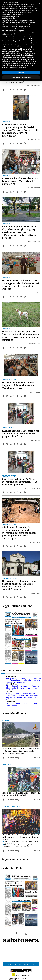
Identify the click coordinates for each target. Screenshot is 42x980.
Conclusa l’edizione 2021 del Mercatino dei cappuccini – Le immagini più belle (20, 482)
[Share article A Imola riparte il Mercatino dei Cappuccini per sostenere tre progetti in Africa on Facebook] (4, 444)
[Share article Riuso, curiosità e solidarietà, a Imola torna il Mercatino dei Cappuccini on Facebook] (4, 192)
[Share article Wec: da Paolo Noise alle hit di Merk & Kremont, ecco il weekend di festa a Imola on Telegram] (19, 851)
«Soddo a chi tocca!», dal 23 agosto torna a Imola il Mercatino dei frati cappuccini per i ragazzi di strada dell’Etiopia (20, 533)
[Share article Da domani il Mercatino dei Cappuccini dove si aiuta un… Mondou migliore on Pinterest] (14, 396)
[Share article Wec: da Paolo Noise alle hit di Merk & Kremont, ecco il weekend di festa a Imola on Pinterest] (11, 851)
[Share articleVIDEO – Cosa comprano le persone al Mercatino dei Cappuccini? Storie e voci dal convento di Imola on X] (7, 90)
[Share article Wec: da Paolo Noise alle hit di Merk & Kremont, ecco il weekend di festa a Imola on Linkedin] (9, 851)
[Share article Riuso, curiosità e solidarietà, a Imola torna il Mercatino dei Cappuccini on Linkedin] (11, 192)
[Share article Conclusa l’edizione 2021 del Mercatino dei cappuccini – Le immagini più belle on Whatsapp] (18, 492)
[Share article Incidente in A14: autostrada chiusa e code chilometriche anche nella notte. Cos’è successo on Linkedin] (9, 758)
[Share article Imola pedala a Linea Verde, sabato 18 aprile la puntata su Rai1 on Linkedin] (9, 799)
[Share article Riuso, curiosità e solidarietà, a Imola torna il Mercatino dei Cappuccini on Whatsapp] (18, 192)
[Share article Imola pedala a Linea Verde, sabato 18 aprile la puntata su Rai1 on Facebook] (4, 799)
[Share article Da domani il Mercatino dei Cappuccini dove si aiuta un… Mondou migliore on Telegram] (25, 396)
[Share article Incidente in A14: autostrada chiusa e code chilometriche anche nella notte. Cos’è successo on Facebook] (4, 758)
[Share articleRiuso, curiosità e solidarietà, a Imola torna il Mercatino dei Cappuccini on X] (7, 192)
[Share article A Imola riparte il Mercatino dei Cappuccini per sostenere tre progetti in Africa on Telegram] (25, 444)
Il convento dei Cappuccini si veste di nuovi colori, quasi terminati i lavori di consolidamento (19, 585)
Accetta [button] (21, 72)
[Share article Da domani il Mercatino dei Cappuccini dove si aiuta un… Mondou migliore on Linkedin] (11, 396)
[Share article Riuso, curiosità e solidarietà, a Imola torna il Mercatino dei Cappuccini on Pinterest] (14, 192)
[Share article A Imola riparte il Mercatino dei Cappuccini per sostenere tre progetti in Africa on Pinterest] (14, 444)
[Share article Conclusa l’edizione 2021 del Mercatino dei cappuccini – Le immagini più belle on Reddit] (21, 492)
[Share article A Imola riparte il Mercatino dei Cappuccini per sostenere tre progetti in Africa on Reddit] (21, 444)
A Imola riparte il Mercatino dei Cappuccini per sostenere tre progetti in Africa (21, 434)
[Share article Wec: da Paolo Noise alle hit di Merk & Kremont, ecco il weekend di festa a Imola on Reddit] (16, 851)
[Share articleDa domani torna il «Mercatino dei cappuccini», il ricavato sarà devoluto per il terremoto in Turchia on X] (7, 297)
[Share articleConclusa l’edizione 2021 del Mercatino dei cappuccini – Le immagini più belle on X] (7, 492)
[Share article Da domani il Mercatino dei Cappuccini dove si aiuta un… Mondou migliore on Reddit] (21, 396)
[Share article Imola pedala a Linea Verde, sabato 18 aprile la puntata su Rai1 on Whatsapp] (14, 799)
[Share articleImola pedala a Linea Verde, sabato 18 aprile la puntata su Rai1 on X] (6, 799)
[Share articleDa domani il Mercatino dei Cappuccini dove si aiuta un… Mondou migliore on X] (7, 396)
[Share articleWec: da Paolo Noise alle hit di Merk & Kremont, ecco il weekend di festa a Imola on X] (6, 851)
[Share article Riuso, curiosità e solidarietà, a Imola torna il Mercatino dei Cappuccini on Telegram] (25, 192)
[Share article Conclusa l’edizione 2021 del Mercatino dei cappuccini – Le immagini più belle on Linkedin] (11, 492)
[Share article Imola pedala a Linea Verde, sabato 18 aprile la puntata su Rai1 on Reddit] (16, 799)
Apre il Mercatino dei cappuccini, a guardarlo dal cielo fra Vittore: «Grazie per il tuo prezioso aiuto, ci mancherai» (20, 130)
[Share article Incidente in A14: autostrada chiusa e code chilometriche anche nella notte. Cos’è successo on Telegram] (19, 758)
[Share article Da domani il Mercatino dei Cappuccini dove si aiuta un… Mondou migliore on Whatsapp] (18, 396)
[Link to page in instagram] (26, 934)
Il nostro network (21, 975)
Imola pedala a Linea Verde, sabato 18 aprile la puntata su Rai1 (21, 794)
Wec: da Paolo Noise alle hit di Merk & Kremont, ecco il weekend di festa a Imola (21, 837)
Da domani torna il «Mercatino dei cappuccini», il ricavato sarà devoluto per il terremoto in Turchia (21, 285)
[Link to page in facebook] (16, 934)
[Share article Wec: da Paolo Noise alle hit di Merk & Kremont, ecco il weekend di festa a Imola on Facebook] (4, 851)
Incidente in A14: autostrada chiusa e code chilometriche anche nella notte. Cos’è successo (21, 751)
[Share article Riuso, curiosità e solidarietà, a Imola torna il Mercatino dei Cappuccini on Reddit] (21, 192)
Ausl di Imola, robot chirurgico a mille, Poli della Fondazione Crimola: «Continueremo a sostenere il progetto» (23, 680)
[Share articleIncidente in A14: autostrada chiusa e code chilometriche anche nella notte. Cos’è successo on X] (6, 758)
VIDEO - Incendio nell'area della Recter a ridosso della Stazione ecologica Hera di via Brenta (22, 688)
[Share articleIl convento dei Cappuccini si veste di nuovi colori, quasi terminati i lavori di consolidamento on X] (7, 597)
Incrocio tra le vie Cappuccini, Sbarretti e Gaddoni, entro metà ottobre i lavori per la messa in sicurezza (21, 336)
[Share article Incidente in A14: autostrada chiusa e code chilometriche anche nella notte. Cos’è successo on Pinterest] (11, 758)
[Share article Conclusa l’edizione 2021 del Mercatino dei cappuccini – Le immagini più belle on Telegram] (25, 492)
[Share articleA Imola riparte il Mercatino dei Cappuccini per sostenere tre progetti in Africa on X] (7, 444)
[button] (39, 3)
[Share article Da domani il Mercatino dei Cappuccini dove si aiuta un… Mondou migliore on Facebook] (4, 396)
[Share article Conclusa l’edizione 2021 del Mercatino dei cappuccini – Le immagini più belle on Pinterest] (14, 492)
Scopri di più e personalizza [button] (21, 77)
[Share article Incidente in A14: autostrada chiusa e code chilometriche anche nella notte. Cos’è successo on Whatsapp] (14, 758)
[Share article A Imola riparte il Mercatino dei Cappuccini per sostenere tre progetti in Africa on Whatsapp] (18, 444)
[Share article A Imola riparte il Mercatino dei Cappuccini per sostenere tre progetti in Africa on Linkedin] (11, 444)
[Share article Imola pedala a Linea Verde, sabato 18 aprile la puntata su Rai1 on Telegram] (19, 799)
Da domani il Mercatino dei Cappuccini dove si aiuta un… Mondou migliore (19, 385)
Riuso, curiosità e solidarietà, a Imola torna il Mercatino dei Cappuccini (20, 181)
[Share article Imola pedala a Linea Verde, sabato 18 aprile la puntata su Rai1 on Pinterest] (11, 799)
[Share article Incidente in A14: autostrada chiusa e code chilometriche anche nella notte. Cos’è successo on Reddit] (16, 758)
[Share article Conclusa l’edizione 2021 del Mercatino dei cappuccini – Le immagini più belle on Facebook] (4, 492)
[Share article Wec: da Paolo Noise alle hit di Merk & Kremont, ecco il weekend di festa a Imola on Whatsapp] (14, 851)
